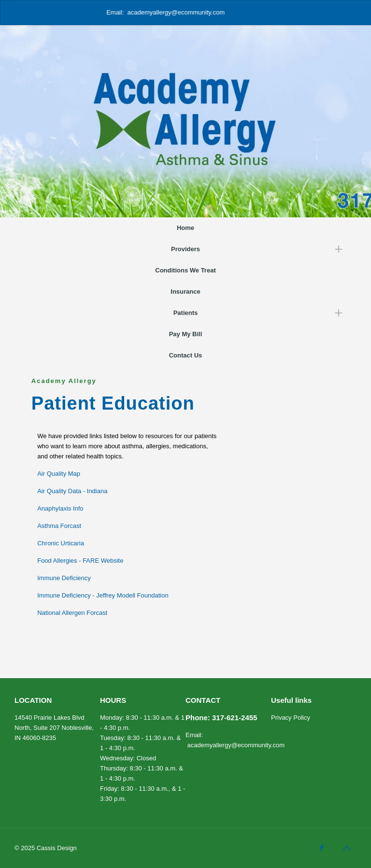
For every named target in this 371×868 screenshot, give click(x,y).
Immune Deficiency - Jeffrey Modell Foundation (103, 595)
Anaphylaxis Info (60, 508)
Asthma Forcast (59, 526)
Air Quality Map (59, 474)
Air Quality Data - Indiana (72, 491)
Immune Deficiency (64, 578)
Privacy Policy (291, 718)
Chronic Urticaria (61, 543)
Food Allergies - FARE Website (80, 561)
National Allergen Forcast (72, 613)
